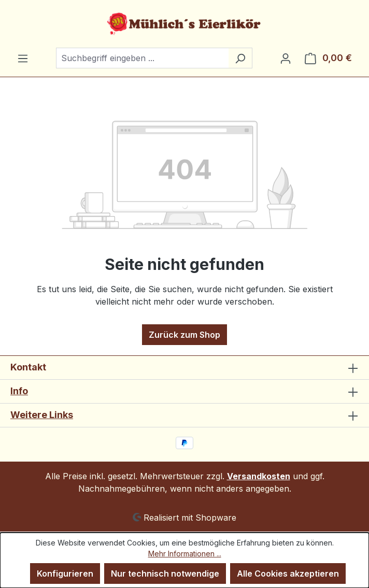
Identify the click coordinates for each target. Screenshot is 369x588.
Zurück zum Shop (184, 335)
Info (19, 391)
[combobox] (142, 58)
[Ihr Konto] (286, 58)
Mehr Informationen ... (185, 554)
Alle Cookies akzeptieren (288, 573)
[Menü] (23, 58)
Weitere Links (42, 415)
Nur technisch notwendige (165, 573)
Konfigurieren (65, 573)
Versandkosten (259, 476)
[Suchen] (240, 58)
